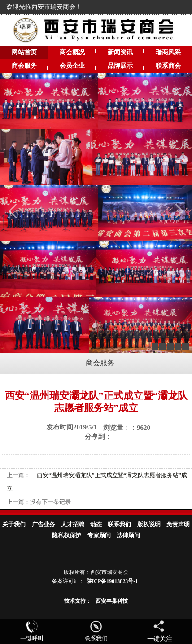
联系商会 (168, 66)
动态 (96, 524)
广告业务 (44, 524)
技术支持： (78, 601)
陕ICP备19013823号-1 (112, 581)
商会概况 (72, 52)
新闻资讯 (120, 52)
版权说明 (149, 524)
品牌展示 (120, 66)
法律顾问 (128, 535)
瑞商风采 (168, 52)
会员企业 (72, 66)
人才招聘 (73, 524)
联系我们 (119, 524)
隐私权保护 (67, 535)
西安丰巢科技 (112, 601)
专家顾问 (99, 535)
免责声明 (178, 524)
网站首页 (24, 52)
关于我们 (14, 524)
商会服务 (24, 66)
